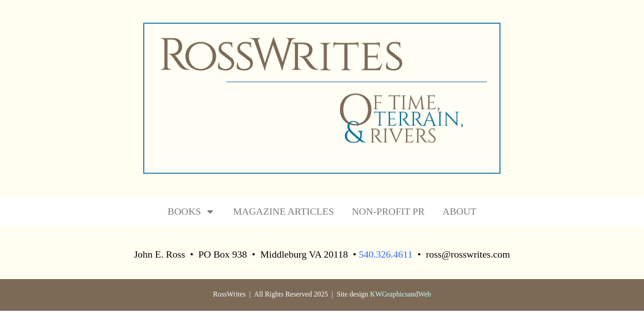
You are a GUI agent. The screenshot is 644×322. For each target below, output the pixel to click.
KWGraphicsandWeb (400, 294)
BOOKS (192, 212)
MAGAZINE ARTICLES (283, 211)
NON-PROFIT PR (388, 211)
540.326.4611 (386, 254)
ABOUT (460, 211)
